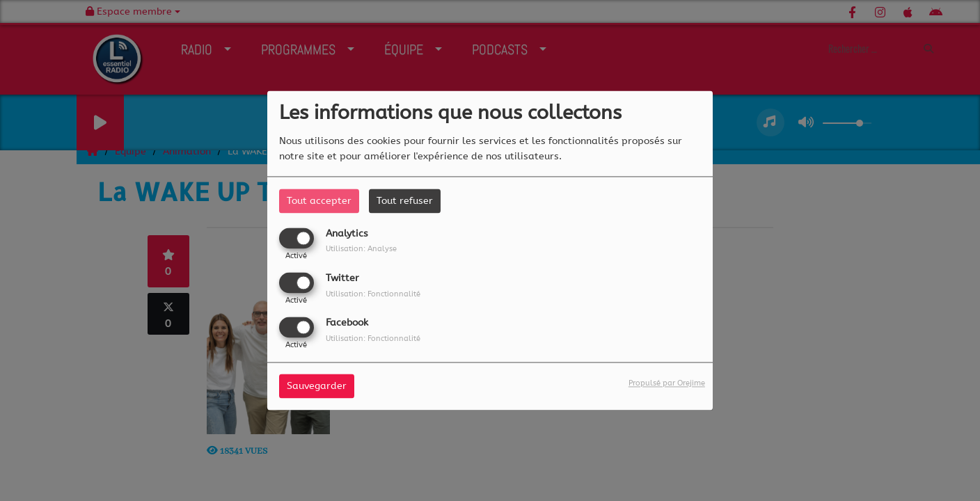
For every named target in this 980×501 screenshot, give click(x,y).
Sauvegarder (317, 387)
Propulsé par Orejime (667, 384)
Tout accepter (319, 201)
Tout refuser (405, 201)
